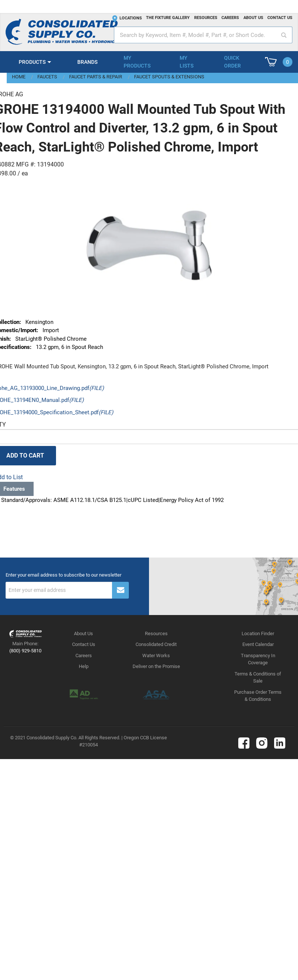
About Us (83, 633)
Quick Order (232, 62)
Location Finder (258, 633)
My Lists (187, 62)
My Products (137, 62)
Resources (206, 18)
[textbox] (203, 35)
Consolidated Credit (156, 644)
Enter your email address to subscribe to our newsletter (63, 575)
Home (19, 77)
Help (84, 666)
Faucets (47, 77)
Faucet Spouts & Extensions (169, 77)
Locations (131, 18)
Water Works (156, 656)
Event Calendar (258, 644)
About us (253, 18)
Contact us (280, 18)
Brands (87, 62)
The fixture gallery (168, 18)
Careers (230, 18)
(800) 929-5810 (25, 651)
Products (32, 62)
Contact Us (84, 644)
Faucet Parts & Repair (96, 77)
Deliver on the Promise (156, 666)
